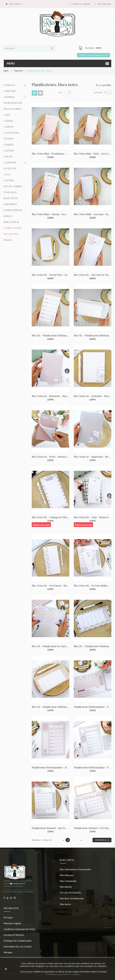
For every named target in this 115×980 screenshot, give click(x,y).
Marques (8, 952)
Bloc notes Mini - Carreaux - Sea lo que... (93, 214)
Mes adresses (67, 875)
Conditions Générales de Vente (19, 929)
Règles (8, 240)
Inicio (6, 71)
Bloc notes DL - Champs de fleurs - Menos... (51, 517)
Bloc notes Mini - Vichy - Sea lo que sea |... (93, 154)
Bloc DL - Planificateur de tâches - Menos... (51, 646)
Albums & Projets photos (13, 100)
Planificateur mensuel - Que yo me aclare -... (51, 828)
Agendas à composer (10, 88)
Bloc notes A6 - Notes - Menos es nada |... (51, 457)
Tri (60, 93)
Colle (7, 174)
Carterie (9, 151)
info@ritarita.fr (18, 884)
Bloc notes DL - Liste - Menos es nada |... (93, 517)
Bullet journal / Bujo (13, 112)
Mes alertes (66, 887)
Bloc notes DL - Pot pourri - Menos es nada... (51, 586)
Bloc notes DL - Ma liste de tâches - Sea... (93, 275)
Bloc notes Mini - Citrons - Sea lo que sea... (51, 214)
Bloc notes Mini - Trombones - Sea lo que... (51, 154)
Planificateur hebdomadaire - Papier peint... (93, 767)
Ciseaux (8, 157)
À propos (8, 917)
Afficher (98, 93)
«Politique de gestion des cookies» (63, 974)
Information (11, 908)
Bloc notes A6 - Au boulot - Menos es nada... (93, 396)
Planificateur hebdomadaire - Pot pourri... (93, 707)
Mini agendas (11, 222)
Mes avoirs (65, 904)
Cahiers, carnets (9, 124)
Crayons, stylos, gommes (13, 183)
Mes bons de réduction (72, 898)
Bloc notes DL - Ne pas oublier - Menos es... (93, 586)
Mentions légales (13, 923)
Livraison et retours (14, 935)
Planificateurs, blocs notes (13, 231)
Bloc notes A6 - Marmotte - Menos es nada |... (51, 396)
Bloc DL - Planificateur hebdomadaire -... (51, 335)
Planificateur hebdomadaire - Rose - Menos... (51, 767)
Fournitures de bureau (13, 213)
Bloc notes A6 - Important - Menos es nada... (93, 457)
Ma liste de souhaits (81, 4)
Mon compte (67, 860)
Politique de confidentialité (18, 941)
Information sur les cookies (18, 946)
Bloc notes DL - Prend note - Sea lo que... (51, 275)
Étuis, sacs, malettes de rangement (11, 198)
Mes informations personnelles (75, 869)
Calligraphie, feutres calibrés (12, 139)
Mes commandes (68, 881)
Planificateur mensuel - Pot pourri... (93, 828)
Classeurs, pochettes (10, 166)
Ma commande (105, 4)
